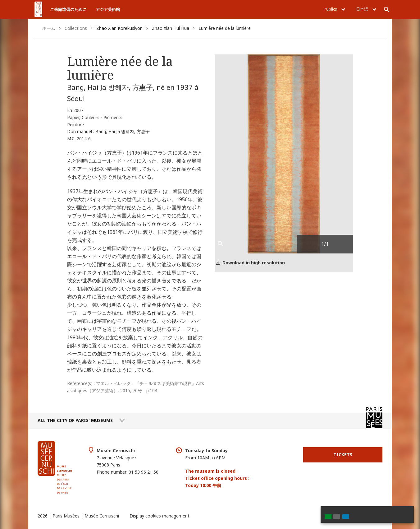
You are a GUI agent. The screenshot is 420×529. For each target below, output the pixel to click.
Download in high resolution (254, 263)
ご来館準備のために (68, 9)
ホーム (49, 28)
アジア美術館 (108, 9)
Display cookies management (160, 516)
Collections (76, 28)
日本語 (366, 9)
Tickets (343, 455)
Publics (334, 9)
